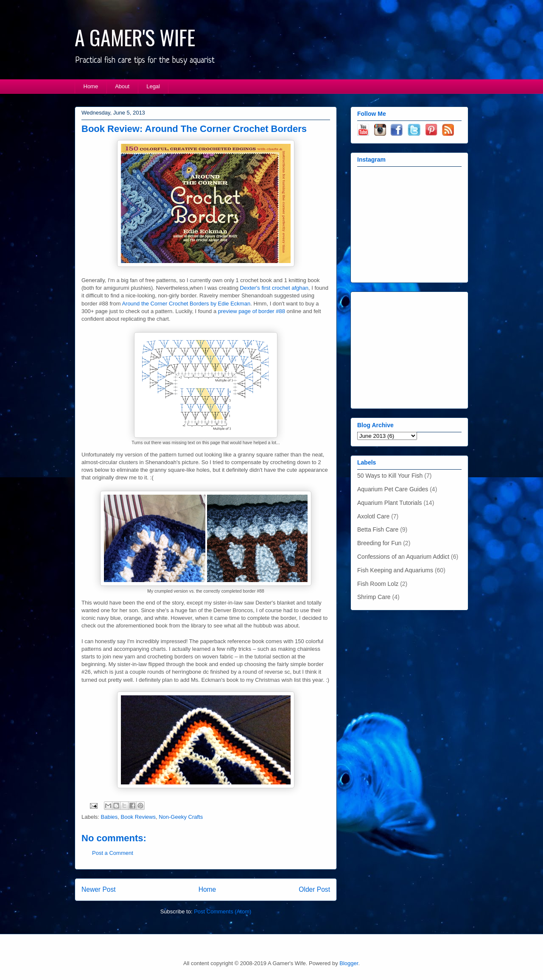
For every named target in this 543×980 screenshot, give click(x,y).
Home (91, 86)
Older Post (314, 889)
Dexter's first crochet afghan (274, 288)
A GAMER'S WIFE (135, 37)
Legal (153, 86)
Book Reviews (138, 817)
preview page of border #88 (252, 311)
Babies (109, 817)
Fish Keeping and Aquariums (395, 570)
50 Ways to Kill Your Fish (390, 476)
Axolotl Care (373, 516)
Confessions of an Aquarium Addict (403, 557)
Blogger (349, 963)
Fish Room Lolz (378, 584)
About (122, 86)
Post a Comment (113, 853)
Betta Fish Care (378, 529)
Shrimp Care (374, 597)
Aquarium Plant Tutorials (390, 503)
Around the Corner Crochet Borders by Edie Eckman (186, 304)
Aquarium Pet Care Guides (393, 489)
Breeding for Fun (379, 543)
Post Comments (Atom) (223, 911)
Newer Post (99, 889)
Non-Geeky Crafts (181, 817)
